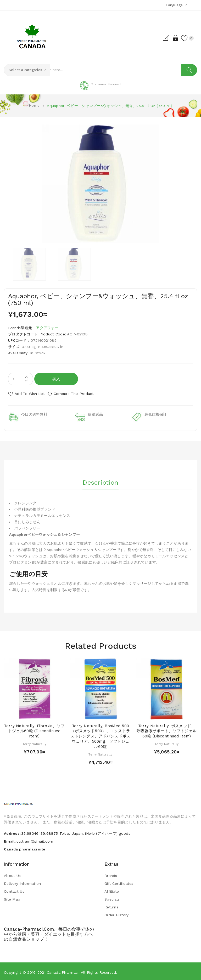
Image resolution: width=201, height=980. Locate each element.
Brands (111, 874)
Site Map (12, 897)
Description (100, 479)
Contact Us (14, 890)
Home (34, 105)
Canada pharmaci (63, 971)
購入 (56, 379)
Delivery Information (23, 882)
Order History (117, 913)
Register (161, 38)
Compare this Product (79, 394)
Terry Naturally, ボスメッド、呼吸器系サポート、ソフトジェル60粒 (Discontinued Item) (167, 729)
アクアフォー (47, 328)
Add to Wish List (30, 394)
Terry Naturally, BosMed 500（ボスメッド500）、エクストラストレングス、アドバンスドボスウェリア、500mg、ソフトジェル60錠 (100, 734)
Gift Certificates (119, 882)
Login (171, 38)
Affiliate (112, 890)
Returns (111, 905)
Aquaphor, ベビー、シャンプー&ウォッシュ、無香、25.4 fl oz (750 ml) (109, 106)
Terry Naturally (34, 742)
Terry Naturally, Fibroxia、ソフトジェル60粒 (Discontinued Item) (34, 729)
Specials (112, 897)
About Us (12, 874)
